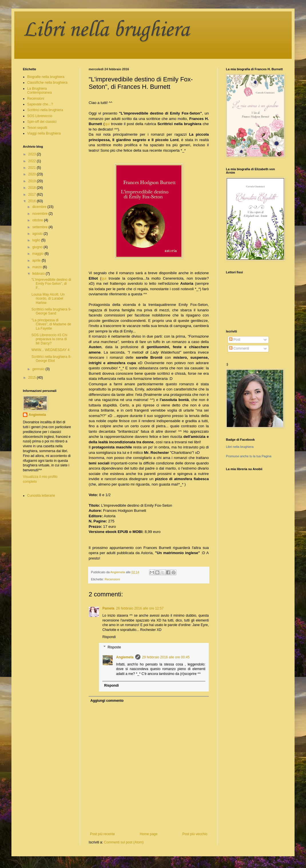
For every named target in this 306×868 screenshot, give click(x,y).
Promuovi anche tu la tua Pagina (249, 456)
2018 (33, 188)
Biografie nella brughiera (46, 77)
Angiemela (125, 657)
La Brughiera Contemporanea (39, 91)
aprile (37, 260)
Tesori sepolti (37, 128)
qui (107, 124)
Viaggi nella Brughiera (44, 133)
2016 (33, 201)
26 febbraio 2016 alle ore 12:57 (140, 608)
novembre (40, 214)
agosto (38, 234)
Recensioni (112, 579)
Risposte (114, 647)
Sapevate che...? (40, 104)
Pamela (108, 608)
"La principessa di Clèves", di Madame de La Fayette (51, 324)
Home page (149, 834)
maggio (38, 254)
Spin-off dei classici (42, 122)
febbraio (39, 274)
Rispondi (109, 637)
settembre (40, 227)
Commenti (239, 348)
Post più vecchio (195, 834)
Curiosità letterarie (41, 496)
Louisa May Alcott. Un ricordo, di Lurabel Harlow (48, 299)
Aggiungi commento (107, 701)
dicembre (40, 207)
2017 (33, 195)
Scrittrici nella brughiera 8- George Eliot (51, 359)
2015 (33, 378)
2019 (33, 181)
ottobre (38, 220)
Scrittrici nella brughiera (45, 110)
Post (235, 340)
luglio (37, 240)
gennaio (39, 369)
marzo (38, 267)
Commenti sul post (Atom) (124, 842)
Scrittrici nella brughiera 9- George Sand (51, 311)
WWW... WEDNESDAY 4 (50, 350)
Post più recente (103, 834)
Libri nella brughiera (106, 30)
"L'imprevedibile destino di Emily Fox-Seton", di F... (51, 284)
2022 (33, 161)
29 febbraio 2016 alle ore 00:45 (166, 657)
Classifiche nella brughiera (47, 83)
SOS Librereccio (40, 116)
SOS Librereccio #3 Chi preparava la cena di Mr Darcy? (49, 339)
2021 (33, 168)
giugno (38, 247)
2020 (33, 174)
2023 (33, 154)
